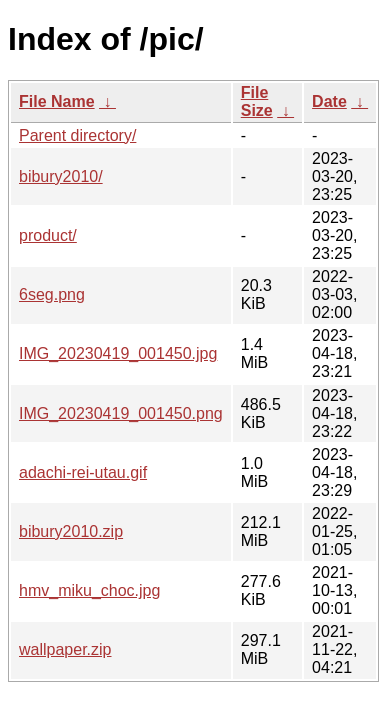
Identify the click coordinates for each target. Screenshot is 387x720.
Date (329, 101)
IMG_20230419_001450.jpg (118, 353)
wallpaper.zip (65, 649)
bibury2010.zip (71, 531)
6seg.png (52, 294)
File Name (57, 101)
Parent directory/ (77, 135)
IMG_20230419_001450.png (121, 413)
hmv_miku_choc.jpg (89, 590)
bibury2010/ (61, 176)
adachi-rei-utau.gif (83, 472)
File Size (257, 101)
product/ (48, 235)
